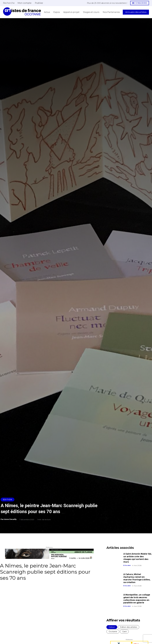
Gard (124, 632)
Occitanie (113, 632)
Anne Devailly (10, 519)
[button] (9, 3)
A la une (127, 565)
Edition (8, 500)
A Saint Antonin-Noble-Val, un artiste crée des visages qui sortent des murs (136, 558)
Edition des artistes (129, 627)
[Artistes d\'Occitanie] (22, 11)
